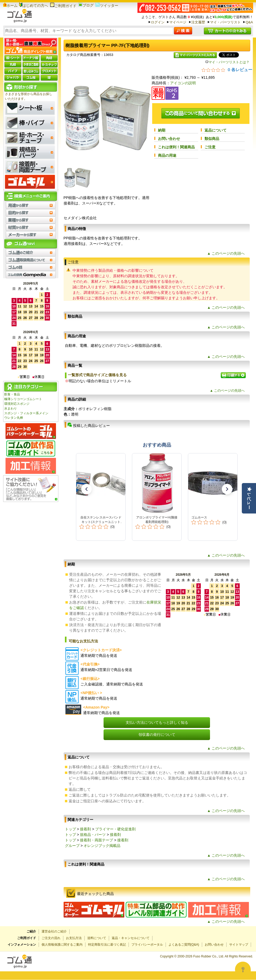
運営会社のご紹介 (54, 931)
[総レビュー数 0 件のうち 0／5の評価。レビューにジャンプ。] (227, 70)
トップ (70, 829)
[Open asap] (243, 969)
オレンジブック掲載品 (102, 846)
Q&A (249, 22)
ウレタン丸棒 (14, 418)
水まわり (11, 408)
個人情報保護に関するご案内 (62, 945)
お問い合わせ (169, 139)
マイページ (178, 22)
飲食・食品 (12, 394)
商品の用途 (167, 155)
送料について (97, 938)
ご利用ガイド (63, 6)
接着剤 (85, 829)
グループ (72, 846)
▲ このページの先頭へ (226, 253)
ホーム (10, 6)
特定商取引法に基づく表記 (107, 945)
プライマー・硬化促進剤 (115, 829)
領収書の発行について (157, 735)
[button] (86, 489)
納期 (162, 130)
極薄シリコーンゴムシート (23, 399)
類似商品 (212, 139)
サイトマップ (239, 945)
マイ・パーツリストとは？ (227, 62)
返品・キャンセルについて (131, 938)
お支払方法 (74, 938)
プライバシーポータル (147, 945)
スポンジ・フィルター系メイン (26, 413)
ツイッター (107, 6)
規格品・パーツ (93, 835)
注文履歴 (198, 22)
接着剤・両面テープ (96, 840)
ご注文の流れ (51, 938)
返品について (216, 130)
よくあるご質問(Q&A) (184, 945)
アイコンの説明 (183, 83)
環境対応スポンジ (17, 404)
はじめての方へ (34, 6)
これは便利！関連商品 (176, 147)
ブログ (86, 5)
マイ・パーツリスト (225, 22)
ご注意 (210, 147)
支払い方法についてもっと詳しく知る (157, 722)
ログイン (158, 22)
